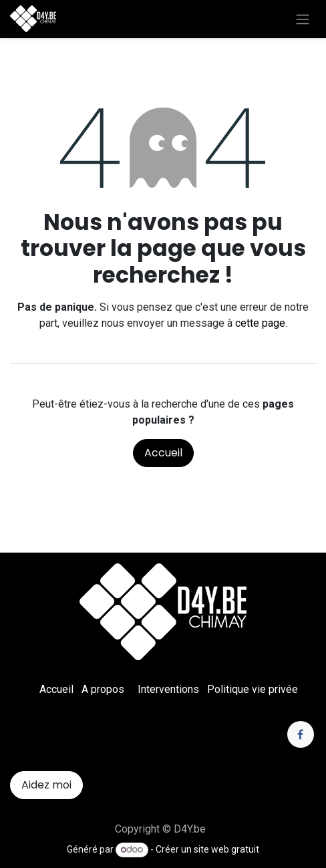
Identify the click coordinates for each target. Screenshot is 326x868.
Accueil (163, 453)
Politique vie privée (253, 689)
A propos (103, 689)
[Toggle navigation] (303, 19)
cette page (260, 323)
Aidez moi (46, 785)
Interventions (168, 689)
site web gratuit (226, 849)
